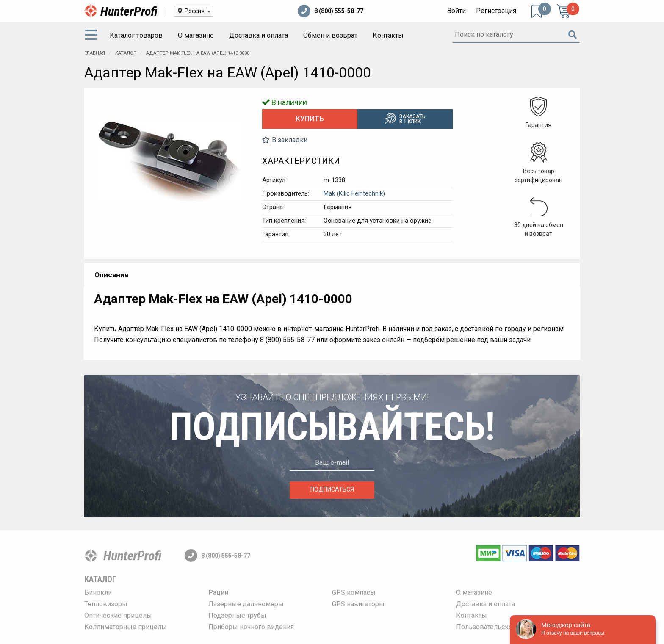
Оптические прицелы (118, 615)
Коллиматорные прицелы (126, 627)
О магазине (196, 35)
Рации (218, 593)
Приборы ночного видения (251, 627)
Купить (310, 119)
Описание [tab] (112, 275)
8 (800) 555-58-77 (331, 11)
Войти (456, 11)
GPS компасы (354, 593)
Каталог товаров (136, 35)
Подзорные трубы (237, 615)
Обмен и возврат (330, 35)
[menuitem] (93, 36)
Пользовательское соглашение (506, 627)
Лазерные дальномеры (246, 604)
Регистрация (496, 11)
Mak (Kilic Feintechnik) (354, 193)
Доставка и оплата (259, 35)
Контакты (388, 35)
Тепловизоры (106, 604)
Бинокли (98, 593)
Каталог (100, 579)
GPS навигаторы (358, 604)
